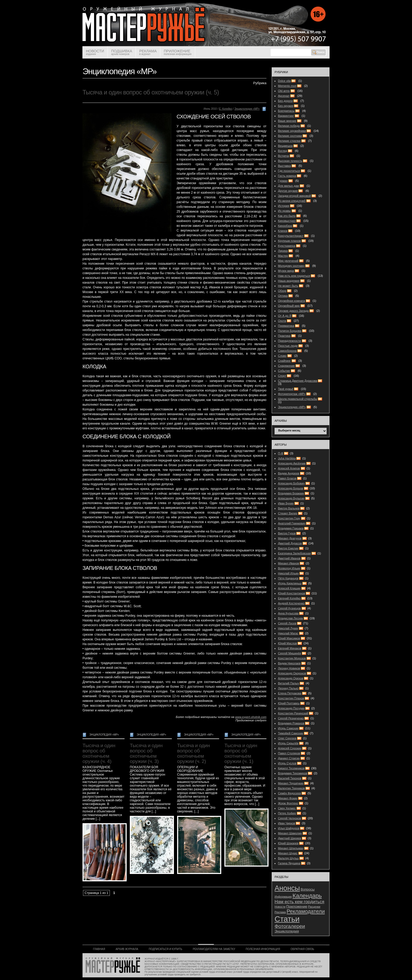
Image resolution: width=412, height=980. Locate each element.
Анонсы (287, 888)
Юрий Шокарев (288, 843)
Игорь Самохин (288, 728)
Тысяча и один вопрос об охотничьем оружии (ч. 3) (146, 753)
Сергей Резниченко (291, 718)
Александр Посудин (291, 708)
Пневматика (286, 326)
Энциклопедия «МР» (247, 109)
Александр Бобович (291, 483)
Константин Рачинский (293, 713)
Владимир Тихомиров (293, 773)
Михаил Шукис (288, 853)
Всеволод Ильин (289, 568)
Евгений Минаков (290, 648)
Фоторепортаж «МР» (292, 394)
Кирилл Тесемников (291, 768)
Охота (282, 321)
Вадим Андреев (289, 473)
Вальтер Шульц (288, 858)
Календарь (307, 896)
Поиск (318, 52)
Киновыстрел (287, 221)
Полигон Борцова (290, 331)
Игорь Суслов (287, 763)
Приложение (297, 906)
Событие (284, 371)
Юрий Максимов (289, 638)
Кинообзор (285, 226)
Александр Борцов (291, 488)
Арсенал (284, 96)
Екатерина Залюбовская (294, 553)
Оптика (283, 296)
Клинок (283, 231)
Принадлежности (289, 341)
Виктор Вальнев (289, 508)
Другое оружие (288, 191)
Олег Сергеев (287, 738)
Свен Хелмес (287, 808)
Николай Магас (288, 633)
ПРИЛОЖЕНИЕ (177, 52)
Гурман (283, 181)
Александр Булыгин (291, 498)
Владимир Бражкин (291, 493)
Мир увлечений (288, 261)
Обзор (282, 291)
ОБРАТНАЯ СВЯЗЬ (302, 949)
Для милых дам (289, 186)
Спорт (282, 376)
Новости (280, 907)
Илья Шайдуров (289, 828)
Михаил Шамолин (290, 833)
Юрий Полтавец (289, 703)
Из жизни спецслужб (292, 201)
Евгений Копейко (289, 598)
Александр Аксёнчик (292, 463)
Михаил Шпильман (291, 848)
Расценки (314, 907)
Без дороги (285, 101)
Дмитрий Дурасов (290, 543)
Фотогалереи (290, 926)
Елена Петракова (290, 693)
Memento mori (287, 86)
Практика (284, 336)
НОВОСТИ (95, 52)
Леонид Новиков (289, 668)
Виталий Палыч (289, 683)
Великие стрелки (289, 141)
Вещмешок (285, 146)
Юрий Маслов (287, 643)
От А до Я (285, 316)
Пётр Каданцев (288, 578)
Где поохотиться (289, 171)
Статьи (287, 919)
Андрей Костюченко (291, 603)
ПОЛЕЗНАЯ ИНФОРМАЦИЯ (263, 949)
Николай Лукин (288, 628)
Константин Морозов (292, 658)
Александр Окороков (292, 673)
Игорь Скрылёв (288, 743)
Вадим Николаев (289, 663)
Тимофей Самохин (291, 733)
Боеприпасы (286, 111)
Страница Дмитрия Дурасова (298, 381)
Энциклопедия (287, 931)
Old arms (284, 91)
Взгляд (283, 151)
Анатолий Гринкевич (292, 523)
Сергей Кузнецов (289, 608)
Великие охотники (290, 136)
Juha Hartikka (287, 458)
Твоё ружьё (286, 389)
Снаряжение (286, 366)
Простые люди (288, 346)
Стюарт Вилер (288, 513)
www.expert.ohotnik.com (251, 717)
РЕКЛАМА (148, 52)
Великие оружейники (292, 131)
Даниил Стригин (289, 758)
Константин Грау (289, 518)
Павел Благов (287, 478)
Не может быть (288, 286)
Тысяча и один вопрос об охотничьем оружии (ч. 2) (194, 753)
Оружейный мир (289, 306)
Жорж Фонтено (288, 803)
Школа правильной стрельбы (298, 399)
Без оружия (286, 106)
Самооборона (287, 351)
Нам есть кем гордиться (294, 276)
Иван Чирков (287, 823)
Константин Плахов (291, 698)
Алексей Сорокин (290, 748)
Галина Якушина (289, 863)
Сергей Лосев (287, 623)
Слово (282, 356)
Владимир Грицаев (291, 528)
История (284, 206)
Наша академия (289, 281)
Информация (283, 897)
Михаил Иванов (289, 563)
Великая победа (289, 126)
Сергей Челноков (290, 818)
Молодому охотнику (291, 266)
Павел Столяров (289, 753)
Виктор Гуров (287, 533)
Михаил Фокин (288, 798)
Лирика (283, 251)
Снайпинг (284, 361)
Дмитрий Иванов (289, 558)
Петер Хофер (287, 813)
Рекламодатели (306, 911)
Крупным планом (289, 241)
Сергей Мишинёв (290, 653)
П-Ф (281, 453)
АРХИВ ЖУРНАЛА (127, 949)
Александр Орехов (291, 678)
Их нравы (284, 211)
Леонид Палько (288, 688)
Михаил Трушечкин (291, 783)
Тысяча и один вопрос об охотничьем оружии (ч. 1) (241, 753)
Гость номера (287, 176)
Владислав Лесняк (290, 618)
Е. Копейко (225, 109)
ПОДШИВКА (122, 52)
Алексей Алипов (289, 468)
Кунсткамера (287, 246)
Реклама (280, 912)
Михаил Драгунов (290, 538)
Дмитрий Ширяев (290, 838)
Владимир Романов (291, 723)
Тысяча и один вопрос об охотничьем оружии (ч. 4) (99, 753)
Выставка (284, 166)
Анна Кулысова (288, 613)
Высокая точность (290, 161)
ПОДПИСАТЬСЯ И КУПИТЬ (166, 949)
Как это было (287, 216)
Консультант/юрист (291, 236)
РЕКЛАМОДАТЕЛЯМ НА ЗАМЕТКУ (214, 949)
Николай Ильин (288, 573)
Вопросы (308, 889)
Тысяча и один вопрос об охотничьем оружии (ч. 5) (151, 92)
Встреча (284, 156)
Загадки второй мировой (294, 196)
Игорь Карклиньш (290, 583)
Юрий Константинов (292, 593)
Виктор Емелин (288, 548)
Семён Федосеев (289, 793)
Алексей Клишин (289, 588)
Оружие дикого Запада (293, 311)
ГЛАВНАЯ (99, 949)
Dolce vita (284, 81)
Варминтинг (286, 116)
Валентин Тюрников (291, 788)
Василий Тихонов (290, 778)
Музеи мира (286, 271)
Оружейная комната (292, 301)
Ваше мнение (287, 121)
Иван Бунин (286, 503)
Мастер (283, 256)
